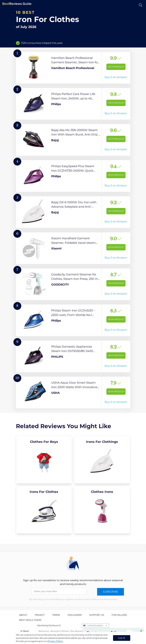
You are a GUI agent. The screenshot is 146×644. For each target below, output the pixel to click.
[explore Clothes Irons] (102, 510)
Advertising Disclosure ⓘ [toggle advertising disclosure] (49, 625)
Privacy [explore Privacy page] (40, 615)
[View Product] (73, 68)
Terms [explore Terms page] (56, 615)
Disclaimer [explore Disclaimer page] (75, 615)
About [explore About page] (23, 615)
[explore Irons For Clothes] (44, 510)
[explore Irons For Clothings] (102, 460)
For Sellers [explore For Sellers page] (119, 615)
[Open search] (141, 5)
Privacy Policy (55, 641)
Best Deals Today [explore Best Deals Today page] (30, 620)
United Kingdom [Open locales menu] (95, 625)
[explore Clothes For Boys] (44, 460)
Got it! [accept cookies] (122, 638)
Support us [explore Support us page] (97, 615)
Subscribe (111, 592)
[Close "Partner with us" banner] (141, 631)
